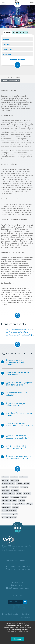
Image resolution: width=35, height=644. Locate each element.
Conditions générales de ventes (25, 617)
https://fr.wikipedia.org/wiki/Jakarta (17, 332)
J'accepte (17, 639)
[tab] (8, 32)
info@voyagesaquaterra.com (18, 588)
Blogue (5, 614)
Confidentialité (13, 614)
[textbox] (7, 45)
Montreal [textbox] (6, 40)
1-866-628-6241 (17, 585)
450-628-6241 (18, 582)
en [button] (32, 3)
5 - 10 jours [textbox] (7, 55)
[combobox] (17, 40)
